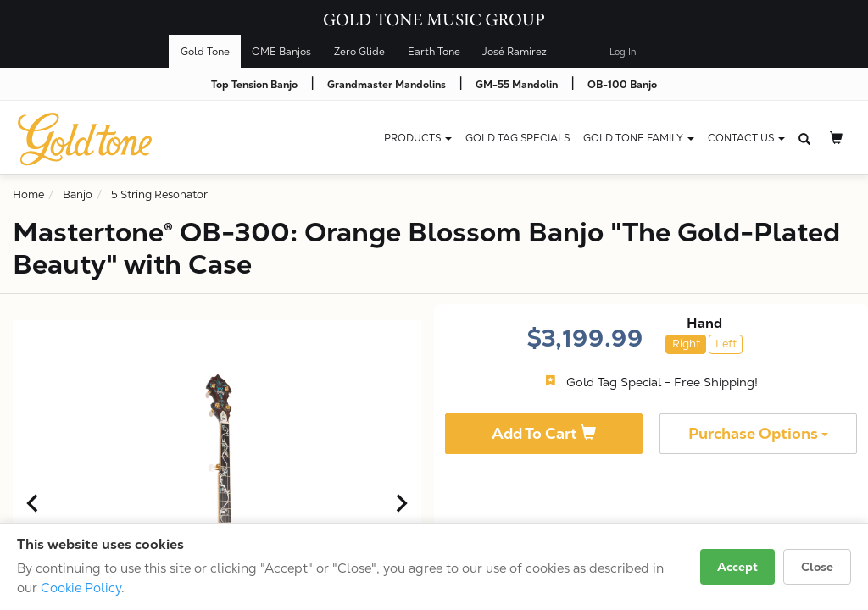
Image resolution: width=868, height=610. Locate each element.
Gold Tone (205, 52)
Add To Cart (544, 433)
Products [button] (418, 138)
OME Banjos (281, 52)
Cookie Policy (81, 588)
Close (817, 567)
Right (686, 344)
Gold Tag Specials (517, 138)
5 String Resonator (159, 194)
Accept (737, 567)
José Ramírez (515, 52)
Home (28, 194)
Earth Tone (434, 52)
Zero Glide (359, 52)
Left (726, 344)
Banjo (78, 194)
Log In (623, 52)
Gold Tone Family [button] (639, 138)
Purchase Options (758, 433)
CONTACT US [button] (746, 138)
